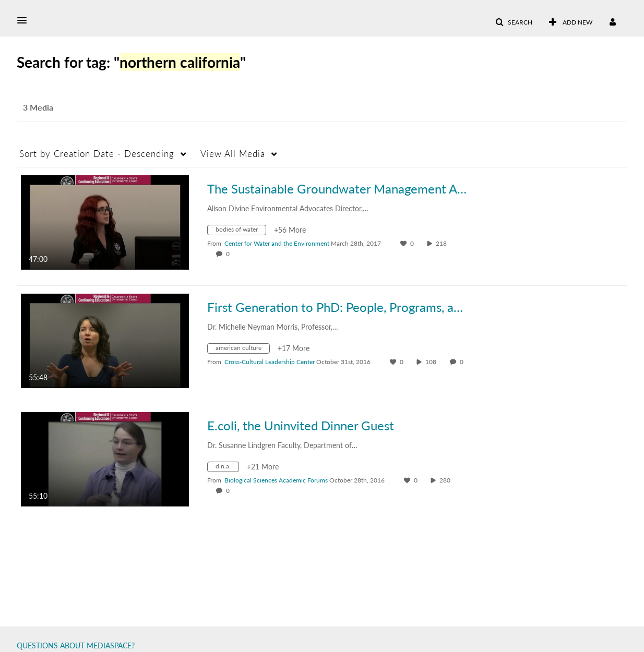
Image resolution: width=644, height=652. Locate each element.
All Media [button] (233, 154)
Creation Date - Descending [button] (97, 154)
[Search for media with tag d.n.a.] (227, 468)
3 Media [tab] (38, 107)
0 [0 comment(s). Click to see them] (229, 254)
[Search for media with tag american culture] (242, 350)
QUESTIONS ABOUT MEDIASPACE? (76, 645)
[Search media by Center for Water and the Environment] (277, 243)
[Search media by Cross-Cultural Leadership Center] (270, 362)
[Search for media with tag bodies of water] (241, 231)
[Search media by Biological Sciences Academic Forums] (276, 480)
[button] (25, 20)
